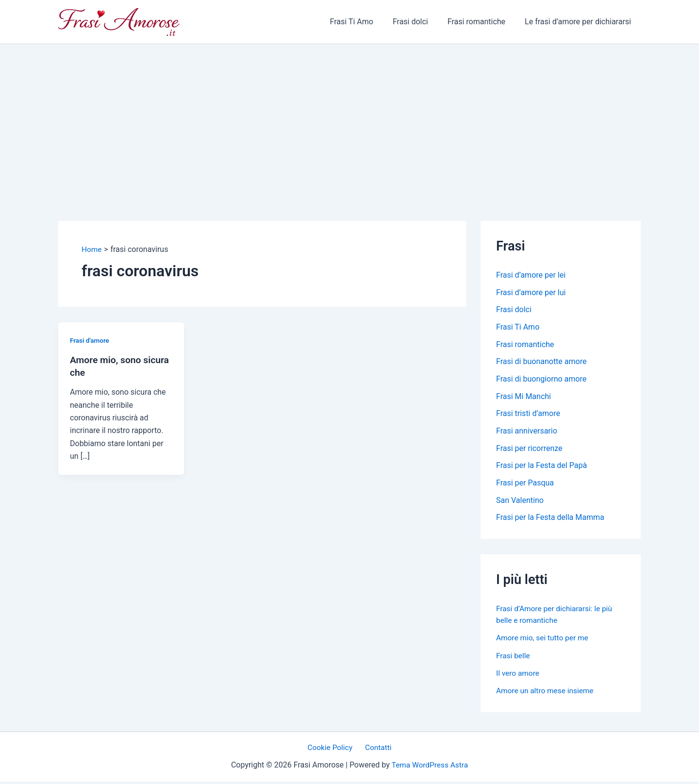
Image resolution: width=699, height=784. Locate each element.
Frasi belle (514, 658)
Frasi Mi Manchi (524, 397)
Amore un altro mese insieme (547, 692)
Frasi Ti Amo (365, 22)
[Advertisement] (349, 117)
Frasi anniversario (527, 432)
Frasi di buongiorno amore (541, 380)
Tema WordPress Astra (430, 767)
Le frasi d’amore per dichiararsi (580, 22)
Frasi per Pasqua (525, 485)
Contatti (377, 750)
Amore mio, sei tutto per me (544, 640)
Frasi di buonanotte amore (541, 362)
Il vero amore (518, 675)
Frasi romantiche (482, 22)
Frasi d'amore (90, 340)
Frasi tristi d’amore (528, 415)
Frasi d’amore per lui (531, 292)
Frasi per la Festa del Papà (541, 467)
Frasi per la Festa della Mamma (550, 520)
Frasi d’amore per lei (531, 275)
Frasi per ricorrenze (529, 450)
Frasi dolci (420, 22)
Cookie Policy (332, 750)
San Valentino (520, 502)
